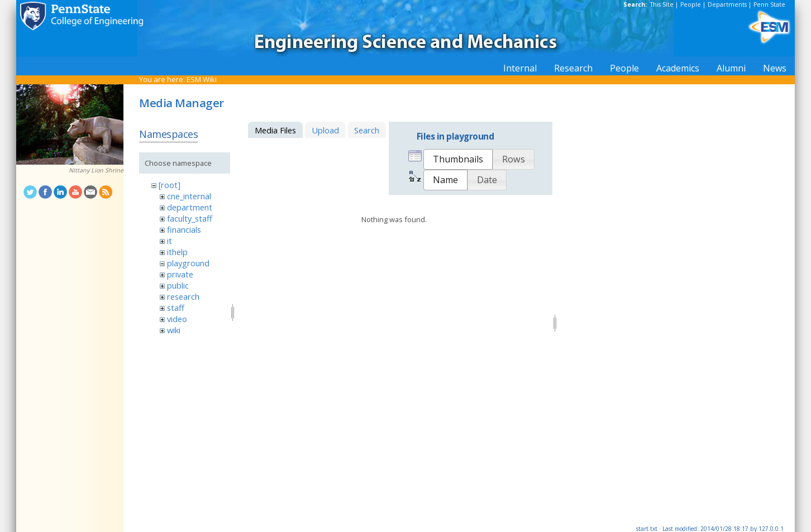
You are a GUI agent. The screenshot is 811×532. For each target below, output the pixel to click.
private (180, 274)
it (170, 241)
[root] (170, 185)
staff (176, 308)
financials (184, 229)
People (691, 4)
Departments (727, 4)
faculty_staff (190, 218)
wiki (174, 330)
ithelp (177, 252)
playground (188, 263)
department (190, 207)
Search (367, 130)
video (177, 319)
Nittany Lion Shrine (96, 170)
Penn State (769, 4)
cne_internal (189, 196)
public (178, 285)
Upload (325, 130)
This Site (662, 4)
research (183, 296)
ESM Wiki (202, 79)
